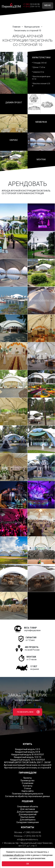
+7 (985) (31, 4)
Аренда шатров (32, 27)
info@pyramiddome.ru (27, 840)
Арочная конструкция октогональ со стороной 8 (28, 768)
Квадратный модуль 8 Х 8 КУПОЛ (28, 755)
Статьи (27, 788)
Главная (16, 27)
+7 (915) (31, 7)
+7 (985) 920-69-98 (32, 832)
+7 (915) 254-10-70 (32, 836)
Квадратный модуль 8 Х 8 (28, 752)
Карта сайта (28, 791)
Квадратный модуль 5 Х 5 (28, 749)
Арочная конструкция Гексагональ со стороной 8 (28, 765)
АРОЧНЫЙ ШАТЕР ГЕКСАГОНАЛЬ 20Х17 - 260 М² (27, 762)
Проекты (27, 778)
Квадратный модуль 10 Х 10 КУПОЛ (28, 760)
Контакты (28, 786)
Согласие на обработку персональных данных (27, 796)
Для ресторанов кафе (28, 812)
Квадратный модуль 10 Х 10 (28, 757)
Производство (27, 781)
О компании (28, 783)
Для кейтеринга (28, 820)
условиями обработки (13, 855)
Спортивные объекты (28, 807)
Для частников (28, 809)
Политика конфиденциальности (28, 794)
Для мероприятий (28, 814)
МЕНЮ (48, 5)
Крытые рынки (28, 817)
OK (28, 864)
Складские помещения (28, 822)
